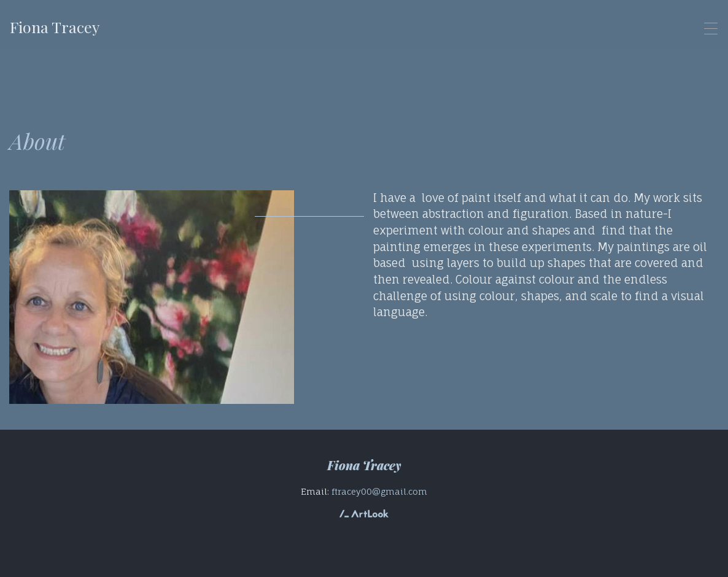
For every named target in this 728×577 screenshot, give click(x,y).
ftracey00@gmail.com (379, 491)
